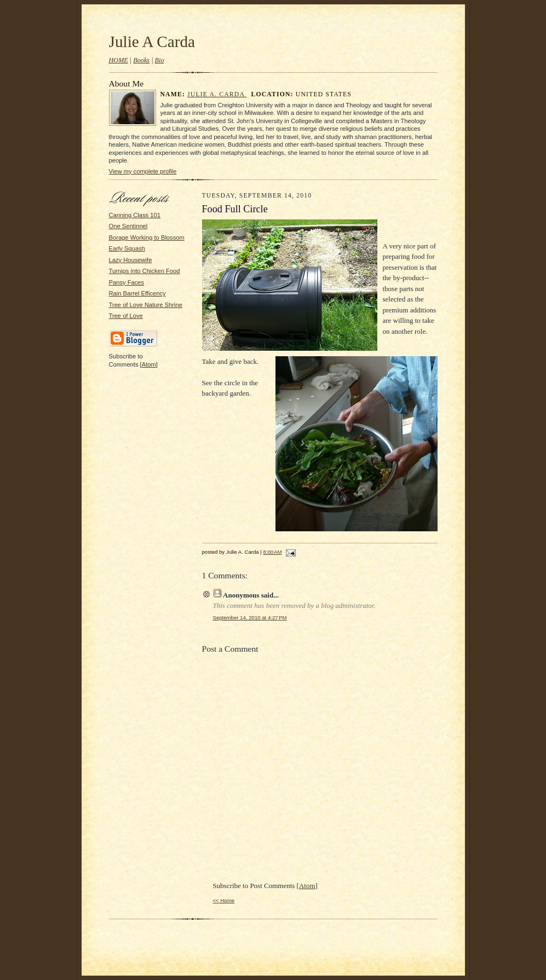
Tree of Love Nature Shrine (146, 305)
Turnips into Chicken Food (145, 271)
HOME (119, 60)
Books (141, 60)
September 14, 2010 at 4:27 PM (250, 617)
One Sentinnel (128, 226)
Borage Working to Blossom (147, 237)
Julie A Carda (152, 42)
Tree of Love (126, 316)
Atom (149, 364)
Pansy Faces (127, 282)
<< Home (224, 900)
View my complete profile (143, 171)
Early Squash (127, 248)
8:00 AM (273, 552)
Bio (160, 60)
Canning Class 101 (135, 215)
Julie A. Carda (217, 94)
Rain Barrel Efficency (137, 293)
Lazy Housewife (131, 260)
